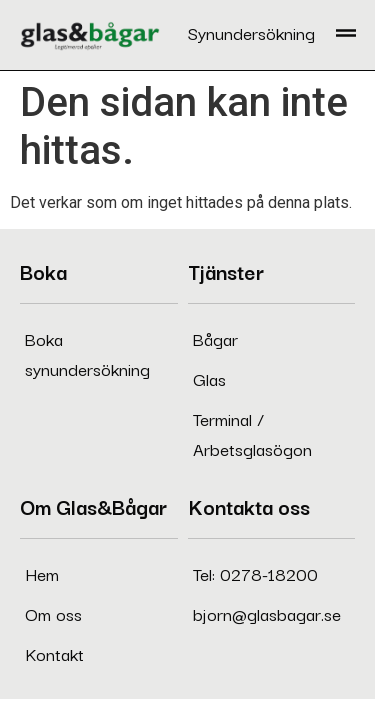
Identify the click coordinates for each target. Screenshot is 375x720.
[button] (345, 35)
